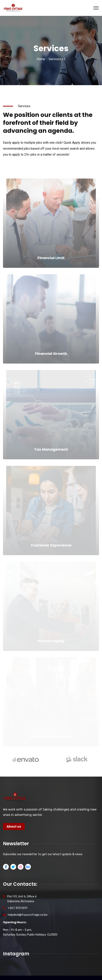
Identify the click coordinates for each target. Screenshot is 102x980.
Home (41, 59)
